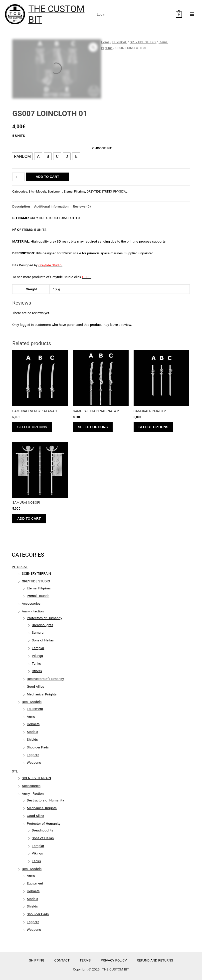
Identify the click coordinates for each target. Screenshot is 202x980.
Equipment (35, 709)
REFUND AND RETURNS (155, 960)
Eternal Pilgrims (39, 588)
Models (32, 732)
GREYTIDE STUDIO (36, 581)
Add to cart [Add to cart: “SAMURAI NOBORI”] (29, 519)
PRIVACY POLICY (114, 960)
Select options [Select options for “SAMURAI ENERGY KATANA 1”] (32, 427)
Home (105, 42)
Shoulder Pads (38, 747)
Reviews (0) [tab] (82, 206)
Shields (32, 739)
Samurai (38, 632)
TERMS (85, 960)
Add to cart (47, 177)
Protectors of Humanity (44, 618)
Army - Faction (33, 611)
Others (37, 671)
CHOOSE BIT (102, 148)
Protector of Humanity (43, 823)
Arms (31, 716)
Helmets (33, 724)
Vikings (37, 656)
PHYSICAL (20, 567)
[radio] (22, 156)
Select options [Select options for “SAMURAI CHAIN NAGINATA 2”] (93, 427)
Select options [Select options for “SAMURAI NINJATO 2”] (153, 427)
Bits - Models (32, 702)
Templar (38, 648)
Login (101, 14)
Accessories (31, 603)
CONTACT (62, 960)
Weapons (34, 762)
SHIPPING (37, 960)
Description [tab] (21, 206)
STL (15, 771)
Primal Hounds (38, 596)
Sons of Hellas (43, 640)
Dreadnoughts (42, 625)
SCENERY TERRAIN (36, 573)
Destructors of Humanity (45, 679)
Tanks (36, 663)
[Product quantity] (18, 177)
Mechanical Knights (42, 694)
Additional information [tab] (51, 206)
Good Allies (35, 686)
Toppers (33, 755)
